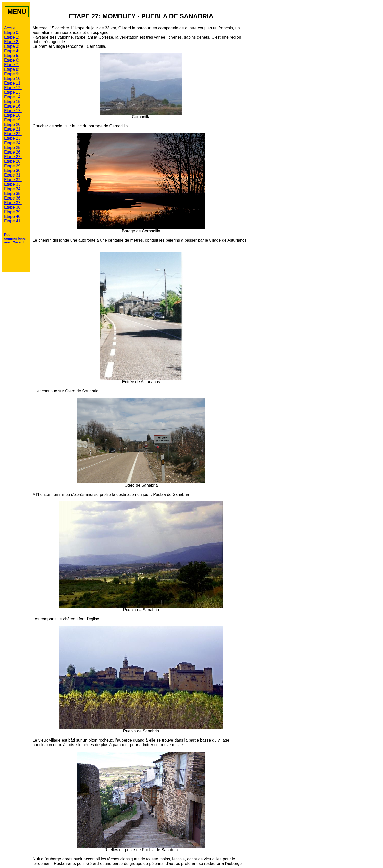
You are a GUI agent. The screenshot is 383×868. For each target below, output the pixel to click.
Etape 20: (13, 125)
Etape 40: (13, 216)
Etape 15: (13, 102)
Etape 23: (13, 138)
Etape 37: (13, 203)
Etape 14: (13, 97)
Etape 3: (12, 46)
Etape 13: (13, 92)
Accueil (11, 28)
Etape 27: (13, 157)
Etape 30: (13, 171)
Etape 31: (13, 175)
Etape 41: (13, 221)
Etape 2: (12, 42)
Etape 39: (13, 212)
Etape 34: (13, 189)
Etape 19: (13, 120)
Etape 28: (13, 161)
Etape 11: (13, 83)
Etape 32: (13, 180)
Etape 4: (12, 51)
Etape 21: (13, 129)
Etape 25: (13, 148)
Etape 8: (12, 69)
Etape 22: (13, 134)
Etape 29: (13, 166)
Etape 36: (13, 198)
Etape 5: (12, 56)
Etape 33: (13, 184)
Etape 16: (13, 106)
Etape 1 (11, 37)
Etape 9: (12, 74)
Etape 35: (13, 193)
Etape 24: (13, 143)
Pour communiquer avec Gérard (15, 238)
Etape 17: (13, 111)
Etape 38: (13, 207)
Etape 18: (13, 115)
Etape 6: (12, 60)
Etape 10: (13, 79)
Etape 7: (12, 65)
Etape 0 (11, 33)
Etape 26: (13, 152)
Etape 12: (13, 88)
